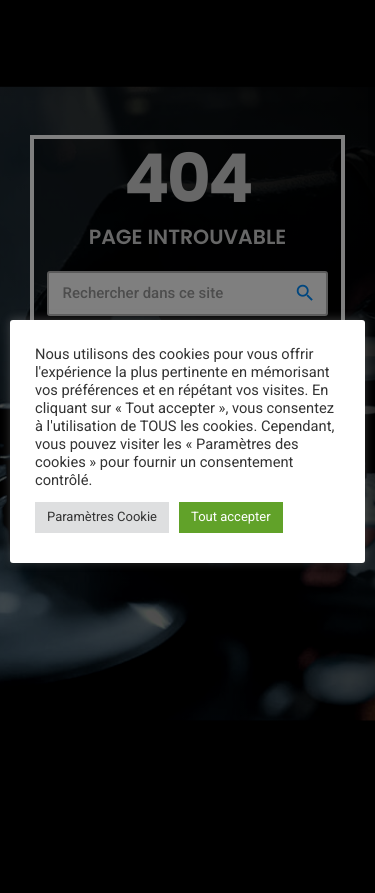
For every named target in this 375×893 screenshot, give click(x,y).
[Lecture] (343, 27)
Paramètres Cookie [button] (102, 517)
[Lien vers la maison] (52, 27)
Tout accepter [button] (231, 517)
